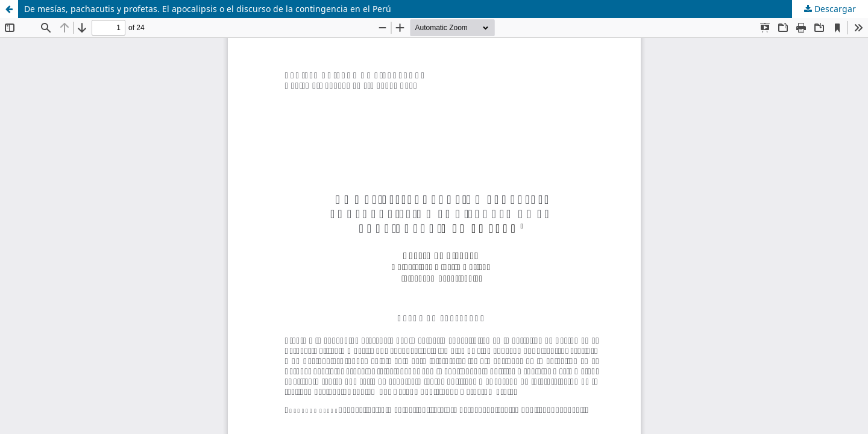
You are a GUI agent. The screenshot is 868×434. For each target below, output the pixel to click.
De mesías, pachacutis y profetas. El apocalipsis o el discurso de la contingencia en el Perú (208, 9)
